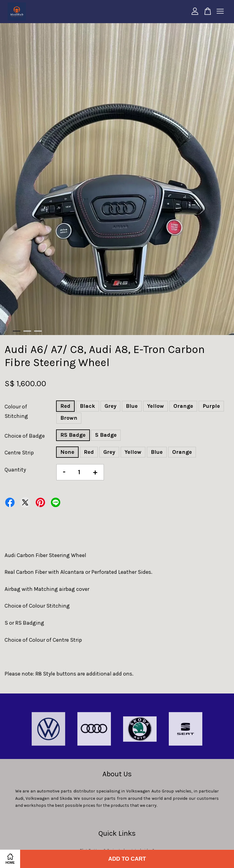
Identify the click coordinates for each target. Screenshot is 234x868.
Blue (132, 406)
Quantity (15, 470)
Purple (211, 406)
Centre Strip (19, 453)
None (67, 452)
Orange (183, 406)
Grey (110, 406)
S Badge (106, 435)
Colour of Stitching (16, 411)
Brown (69, 418)
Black (87, 406)
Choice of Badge (25, 436)
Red (65, 406)
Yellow (156, 406)
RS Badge (73, 435)
